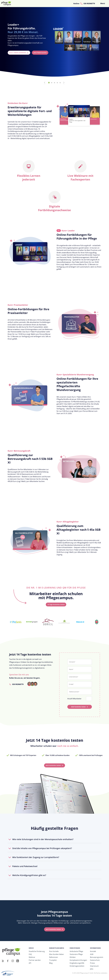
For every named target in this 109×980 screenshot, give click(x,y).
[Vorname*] (80, 662)
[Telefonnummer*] (80, 692)
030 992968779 (89, 4)
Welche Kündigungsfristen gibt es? (29, 875)
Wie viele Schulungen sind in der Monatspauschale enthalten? (43, 839)
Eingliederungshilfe (77, 963)
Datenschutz (95, 960)
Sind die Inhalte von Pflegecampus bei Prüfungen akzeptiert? (42, 848)
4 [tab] (57, 83)
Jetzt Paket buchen (40, 53)
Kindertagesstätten (77, 966)
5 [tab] (60, 83)
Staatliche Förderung (37, 951)
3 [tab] (55, 83)
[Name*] (80, 669)
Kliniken (73, 957)
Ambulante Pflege (76, 951)
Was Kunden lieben (57, 954)
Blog (51, 963)
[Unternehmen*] (80, 677)
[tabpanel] (54, 43)
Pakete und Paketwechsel (25, 866)
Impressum (94, 966)
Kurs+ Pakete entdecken (18, 53)
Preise (92, 963)
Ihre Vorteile (54, 951)
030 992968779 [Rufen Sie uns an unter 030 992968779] (18, 684)
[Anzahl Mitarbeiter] (89, 699)
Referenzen (54, 957)
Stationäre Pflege (76, 954)
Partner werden (35, 960)
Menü (103, 3)
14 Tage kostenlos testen (56, 604)
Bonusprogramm (97, 957)
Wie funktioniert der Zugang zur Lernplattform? (36, 857)
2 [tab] (52, 83)
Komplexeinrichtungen (78, 960)
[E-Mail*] (80, 684)
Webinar (32, 957)
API (30, 963)
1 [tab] (49, 83)
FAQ (30, 954)
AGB (92, 954)
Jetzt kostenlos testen (78, 707)
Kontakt (93, 951)
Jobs (92, 969)
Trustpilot (53, 960)
